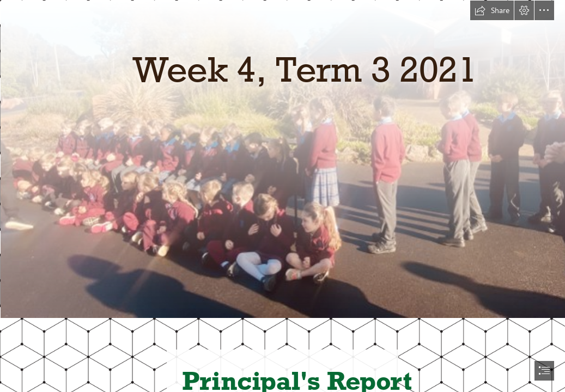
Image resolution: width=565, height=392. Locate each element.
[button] (492, 10)
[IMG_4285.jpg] (282, 159)
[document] (282, 196)
